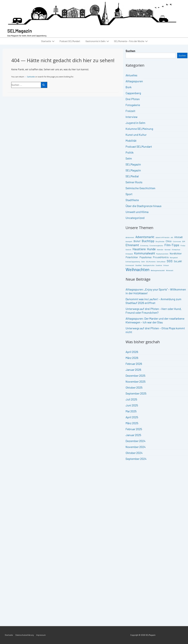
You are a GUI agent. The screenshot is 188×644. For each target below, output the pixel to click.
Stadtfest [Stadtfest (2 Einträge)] (139, 265)
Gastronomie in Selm (98, 41)
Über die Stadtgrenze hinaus (143, 206)
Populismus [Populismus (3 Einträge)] (146, 257)
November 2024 (136, 447)
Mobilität (131, 141)
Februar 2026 (134, 364)
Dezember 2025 (135, 376)
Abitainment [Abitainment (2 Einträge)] (130, 237)
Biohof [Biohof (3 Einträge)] (137, 241)
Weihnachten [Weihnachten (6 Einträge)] (137, 269)
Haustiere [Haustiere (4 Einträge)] (139, 249)
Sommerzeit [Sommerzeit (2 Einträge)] (130, 265)
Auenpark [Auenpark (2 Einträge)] (129, 241)
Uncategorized (135, 218)
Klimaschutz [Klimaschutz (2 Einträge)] (176, 250)
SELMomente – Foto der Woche (131, 41)
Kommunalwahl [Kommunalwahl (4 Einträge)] (145, 253)
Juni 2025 (132, 405)
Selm (129, 158)
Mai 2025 (131, 411)
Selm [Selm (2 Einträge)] (143, 262)
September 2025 (136, 393)
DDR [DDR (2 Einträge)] (184, 241)
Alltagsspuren (134, 81)
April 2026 (132, 352)
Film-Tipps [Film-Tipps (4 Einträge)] (172, 245)
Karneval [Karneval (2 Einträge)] (168, 250)
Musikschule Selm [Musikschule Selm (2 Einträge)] (162, 254)
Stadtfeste (132, 200)
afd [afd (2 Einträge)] (172, 237)
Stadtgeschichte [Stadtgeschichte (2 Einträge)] (149, 265)
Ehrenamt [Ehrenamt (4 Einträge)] (132, 245)
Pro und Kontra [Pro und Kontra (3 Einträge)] (161, 257)
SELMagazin (20, 31)
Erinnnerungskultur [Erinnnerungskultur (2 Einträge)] (156, 246)
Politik (130, 152)
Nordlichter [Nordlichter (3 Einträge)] (176, 253)
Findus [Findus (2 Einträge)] (183, 246)
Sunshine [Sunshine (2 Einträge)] (159, 265)
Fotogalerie (133, 105)
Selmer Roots (134, 182)
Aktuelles (131, 75)
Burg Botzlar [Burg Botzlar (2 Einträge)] (160, 241)
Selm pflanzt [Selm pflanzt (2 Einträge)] (161, 262)
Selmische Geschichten (140, 188)
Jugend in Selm (135, 123)
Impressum (41, 635)
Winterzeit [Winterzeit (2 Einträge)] (170, 270)
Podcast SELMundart (70, 41)
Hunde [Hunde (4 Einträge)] (151, 249)
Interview (131, 117)
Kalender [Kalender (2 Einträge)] (160, 250)
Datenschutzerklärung (25, 635)
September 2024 (136, 459)
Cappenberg (133, 93)
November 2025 (136, 381)
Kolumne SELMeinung (139, 129)
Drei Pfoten (133, 99)
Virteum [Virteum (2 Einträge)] (166, 265)
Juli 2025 (131, 399)
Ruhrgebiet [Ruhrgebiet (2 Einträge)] (174, 258)
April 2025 (132, 417)
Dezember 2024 (135, 441)
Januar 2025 (133, 435)
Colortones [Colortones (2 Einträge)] (177, 241)
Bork (129, 87)
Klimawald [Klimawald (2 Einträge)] (129, 254)
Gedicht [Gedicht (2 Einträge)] (128, 250)
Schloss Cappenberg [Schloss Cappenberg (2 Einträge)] (133, 262)
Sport (129, 194)
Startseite (48, 41)
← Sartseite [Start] (30, 77)
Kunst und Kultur (136, 135)
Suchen (130, 51)
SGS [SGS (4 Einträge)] (170, 261)
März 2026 (132, 358)
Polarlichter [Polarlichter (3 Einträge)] (132, 257)
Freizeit (130, 111)
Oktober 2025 (134, 387)
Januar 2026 (133, 370)
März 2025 (132, 423)
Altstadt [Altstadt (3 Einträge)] (179, 237)
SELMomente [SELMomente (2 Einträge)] (151, 262)
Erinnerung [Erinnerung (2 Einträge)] (144, 246)
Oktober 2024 (134, 453)
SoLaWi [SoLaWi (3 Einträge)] (178, 261)
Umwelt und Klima (137, 212)
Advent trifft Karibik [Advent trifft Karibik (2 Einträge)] (163, 237)
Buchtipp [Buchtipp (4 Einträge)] (148, 241)
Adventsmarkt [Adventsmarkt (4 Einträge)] (145, 237)
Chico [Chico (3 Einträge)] (169, 241)
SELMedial (132, 176)
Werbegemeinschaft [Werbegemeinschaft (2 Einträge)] (158, 270)
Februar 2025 (134, 429)
